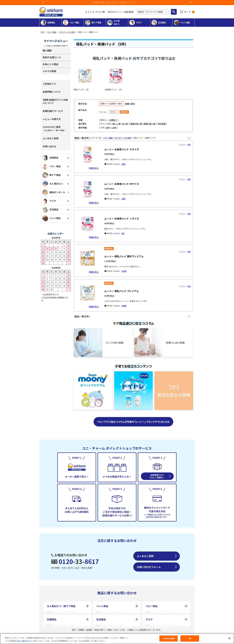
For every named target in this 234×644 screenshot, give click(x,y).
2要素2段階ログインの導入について (55, 101)
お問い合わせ (49, 146)
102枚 (124, 271)
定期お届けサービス (53, 111)
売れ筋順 (162, 124)
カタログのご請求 (54, 128)
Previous (43, 3)
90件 (108, 128)
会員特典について (52, 92)
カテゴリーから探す (67, 32)
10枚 (123, 199)
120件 (114, 128)
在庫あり (113, 120)
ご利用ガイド (49, 84)
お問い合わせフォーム (149, 567)
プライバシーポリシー (20, 641)
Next (191, 3)
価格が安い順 (136, 124)
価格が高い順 (149, 124)
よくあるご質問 (51, 138)
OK (190, 638)
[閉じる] (229, 638)
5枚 (123, 233)
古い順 (125, 124)
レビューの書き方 (52, 119)
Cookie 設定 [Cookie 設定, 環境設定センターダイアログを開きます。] (169, 638)
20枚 (123, 164)
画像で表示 (130, 104)
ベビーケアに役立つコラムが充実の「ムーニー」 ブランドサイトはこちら (133, 422)
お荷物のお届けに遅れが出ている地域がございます (117, 2)
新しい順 (117, 124)
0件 (189, 145)
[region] (117, 639)
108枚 (124, 306)
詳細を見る (94, 168)
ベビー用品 (52, 32)
